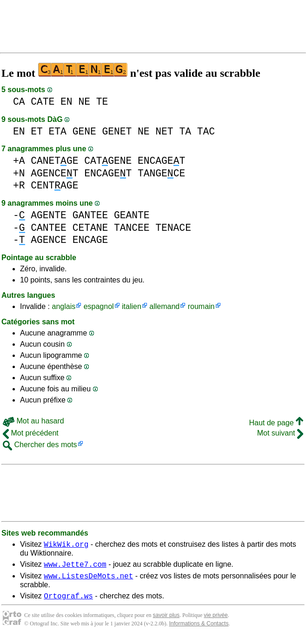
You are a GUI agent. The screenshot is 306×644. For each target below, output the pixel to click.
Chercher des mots (40, 445)
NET (164, 131)
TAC (206, 131)
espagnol (99, 306)
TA (185, 131)
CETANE (90, 228)
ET (37, 131)
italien (132, 306)
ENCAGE (90, 240)
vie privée (216, 621)
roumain (201, 306)
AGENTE (49, 215)
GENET (117, 131)
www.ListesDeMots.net (88, 580)
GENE (84, 131)
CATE (43, 102)
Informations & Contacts (199, 629)
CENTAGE (54, 185)
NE (84, 102)
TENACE (173, 228)
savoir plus (166, 621)
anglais (63, 306)
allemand (164, 306)
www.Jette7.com (75, 567)
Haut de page (276, 423)
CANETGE (54, 161)
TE (102, 102)
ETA (58, 131)
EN (67, 102)
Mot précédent (31, 433)
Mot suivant (280, 433)
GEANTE (132, 215)
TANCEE (132, 228)
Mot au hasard (33, 421)
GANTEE (90, 215)
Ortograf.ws (68, 601)
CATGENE (108, 161)
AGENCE (49, 240)
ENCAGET (161, 161)
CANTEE (49, 228)
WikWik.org (66, 545)
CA (19, 102)
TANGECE (161, 173)
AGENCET (54, 173)
